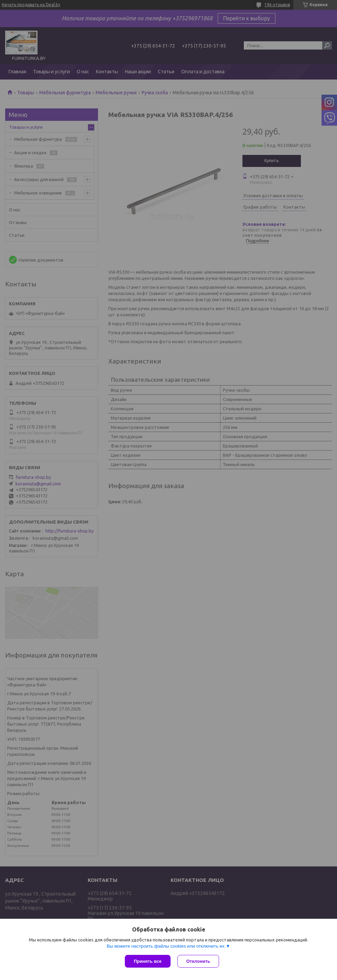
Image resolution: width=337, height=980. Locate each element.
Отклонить (198, 961)
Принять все (148, 961)
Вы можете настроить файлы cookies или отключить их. (166, 946)
